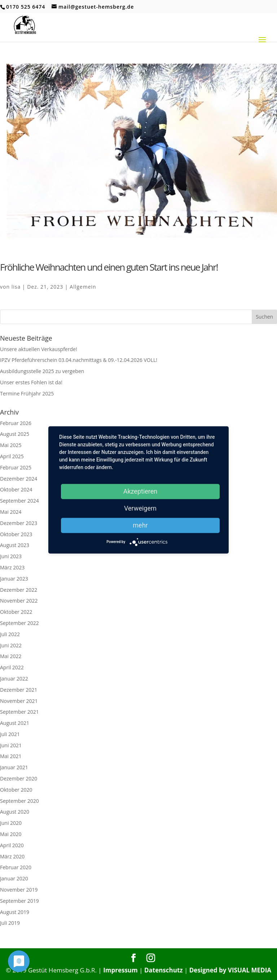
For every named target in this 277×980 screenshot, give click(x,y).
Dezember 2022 (19, 590)
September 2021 (19, 712)
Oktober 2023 (16, 534)
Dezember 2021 (19, 690)
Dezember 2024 (19, 479)
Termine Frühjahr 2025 (27, 393)
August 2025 (15, 434)
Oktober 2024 (16, 489)
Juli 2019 (10, 923)
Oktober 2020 (16, 790)
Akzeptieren (140, 491)
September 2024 (19, 501)
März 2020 (12, 856)
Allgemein (83, 287)
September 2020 (19, 801)
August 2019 (15, 912)
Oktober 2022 (16, 612)
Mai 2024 (11, 512)
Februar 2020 (16, 867)
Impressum (120, 970)
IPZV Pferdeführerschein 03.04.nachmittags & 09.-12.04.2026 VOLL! (79, 360)
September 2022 (19, 623)
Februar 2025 (16, 467)
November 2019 (19, 890)
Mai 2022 (11, 656)
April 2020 (12, 845)
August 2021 (15, 723)
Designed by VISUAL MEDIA (230, 970)
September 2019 (19, 901)
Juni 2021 (11, 745)
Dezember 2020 (19, 778)
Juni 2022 (11, 645)
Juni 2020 (11, 823)
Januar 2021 (14, 767)
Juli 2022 (10, 634)
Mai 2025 (11, 445)
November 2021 (19, 701)
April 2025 (12, 456)
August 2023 (15, 545)
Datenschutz (164, 970)
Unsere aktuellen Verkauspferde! (39, 349)
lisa (16, 287)
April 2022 (12, 667)
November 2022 (19, 601)
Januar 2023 (14, 579)
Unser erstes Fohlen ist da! (31, 382)
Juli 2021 (10, 734)
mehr (140, 525)
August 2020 (15, 812)
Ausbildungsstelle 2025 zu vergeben (42, 371)
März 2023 (12, 567)
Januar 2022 (14, 679)
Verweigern (140, 508)
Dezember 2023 (19, 523)
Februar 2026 (16, 423)
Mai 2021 (11, 756)
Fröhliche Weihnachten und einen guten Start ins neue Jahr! (109, 267)
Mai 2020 (11, 834)
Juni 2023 (11, 556)
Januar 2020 (14, 878)
